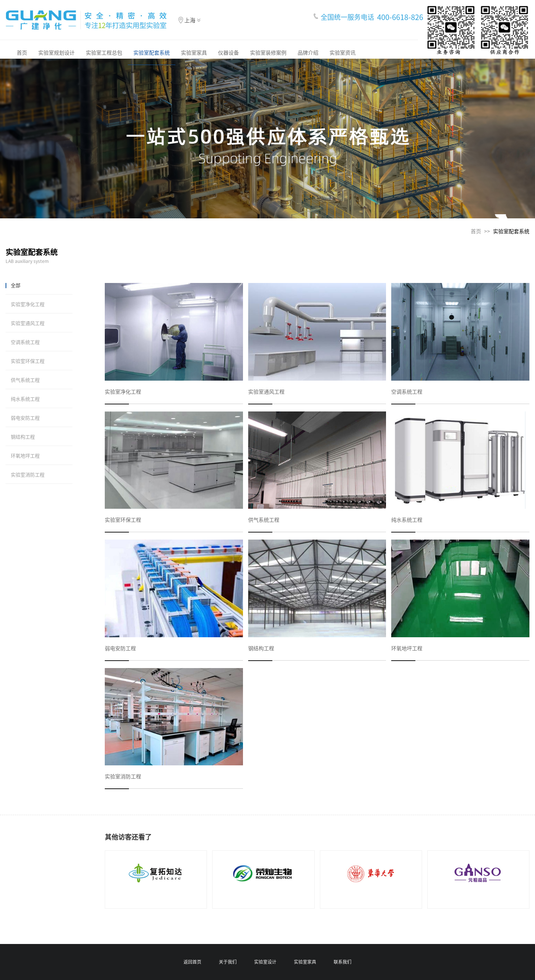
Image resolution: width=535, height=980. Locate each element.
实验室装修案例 (268, 53)
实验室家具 (194, 53)
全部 (16, 285)
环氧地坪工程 (25, 456)
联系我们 (343, 962)
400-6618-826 (400, 17)
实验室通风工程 (28, 323)
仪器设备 (228, 53)
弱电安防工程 (25, 418)
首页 (22, 53)
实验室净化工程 (28, 304)
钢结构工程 (23, 437)
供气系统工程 (25, 380)
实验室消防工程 (28, 475)
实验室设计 (265, 962)
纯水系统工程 (25, 399)
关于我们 (228, 962)
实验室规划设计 (56, 53)
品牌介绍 (308, 53)
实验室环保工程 (28, 361)
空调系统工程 (25, 342)
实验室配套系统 (152, 53)
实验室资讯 (343, 53)
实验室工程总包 (104, 53)
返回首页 (192, 962)
